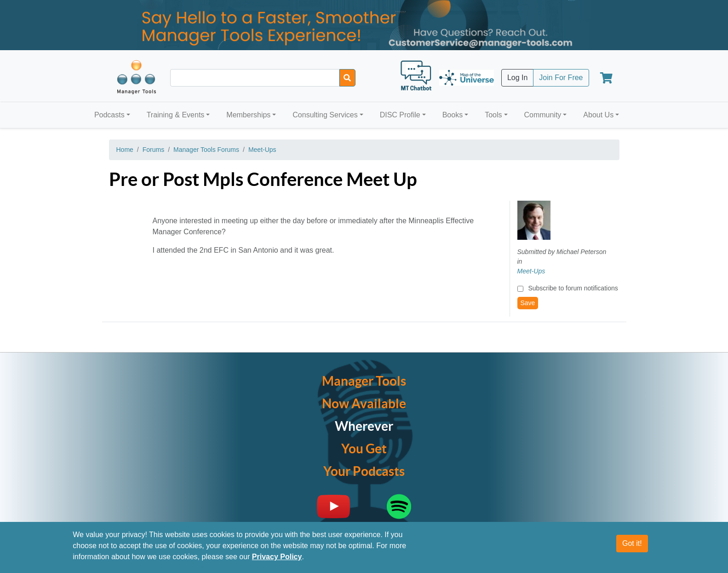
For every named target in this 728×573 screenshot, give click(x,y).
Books (453, 115)
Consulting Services (325, 115)
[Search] (347, 78)
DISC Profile (400, 115)
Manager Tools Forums (206, 150)
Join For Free (561, 78)
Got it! (632, 543)
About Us (598, 115)
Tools (493, 115)
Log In (517, 78)
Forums (153, 150)
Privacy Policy (277, 557)
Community (542, 115)
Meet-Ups (262, 150)
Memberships (248, 115)
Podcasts (109, 115)
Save (528, 303)
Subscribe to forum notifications (573, 288)
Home (125, 150)
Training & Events (176, 115)
